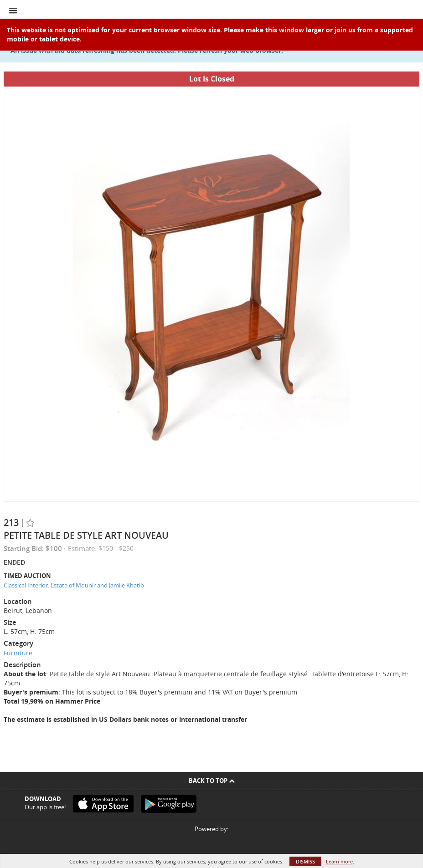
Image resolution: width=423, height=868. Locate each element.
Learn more (339, 861)
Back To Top (212, 781)
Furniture (18, 653)
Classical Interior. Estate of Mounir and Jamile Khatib (74, 585)
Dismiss (305, 861)
